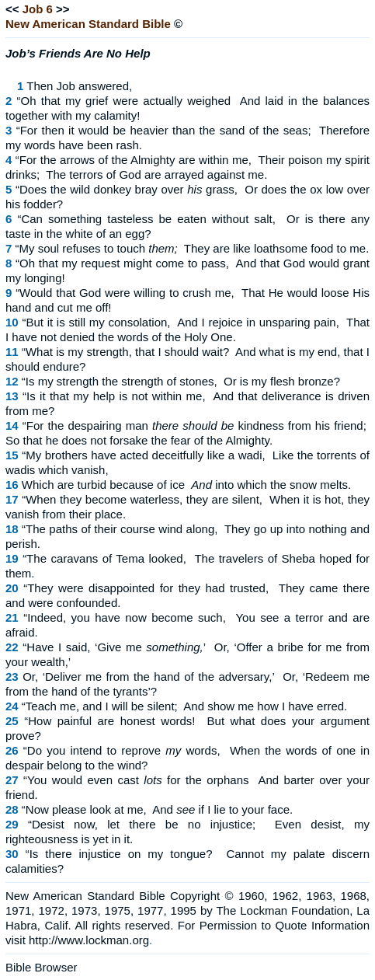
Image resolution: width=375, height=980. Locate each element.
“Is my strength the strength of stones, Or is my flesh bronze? (181, 381)
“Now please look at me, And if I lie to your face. (157, 809)
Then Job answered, (79, 86)
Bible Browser (42, 967)
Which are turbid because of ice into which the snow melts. (186, 485)
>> (63, 9)
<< (12, 9)
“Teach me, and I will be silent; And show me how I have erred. (184, 706)
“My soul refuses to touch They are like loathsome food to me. (193, 248)
